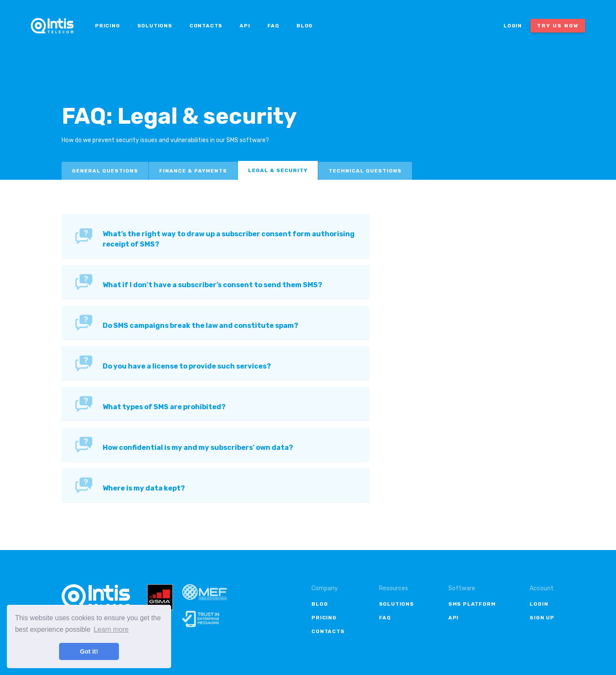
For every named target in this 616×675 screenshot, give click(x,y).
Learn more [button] (111, 629)
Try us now (558, 26)
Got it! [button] (89, 651)
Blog (305, 26)
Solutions (155, 26)
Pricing (108, 26)
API (245, 26)
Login (513, 26)
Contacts (206, 26)
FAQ (273, 26)
